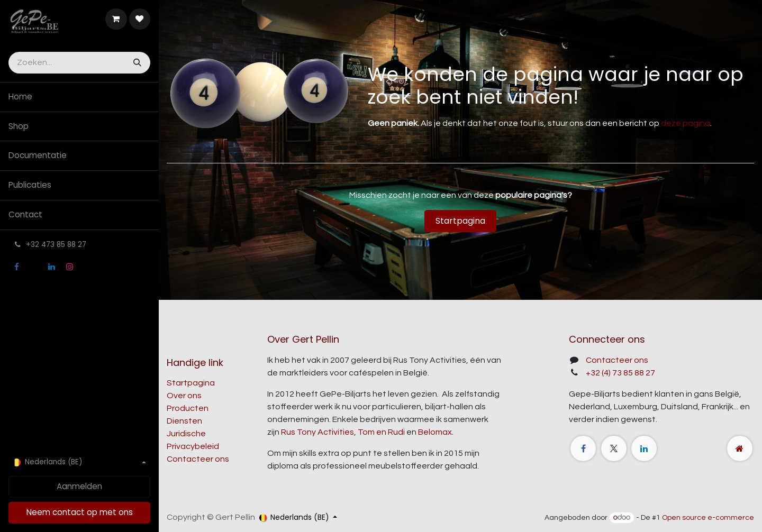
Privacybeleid (193, 446)
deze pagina (686, 123)
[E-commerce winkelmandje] (116, 19)
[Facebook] (16, 267)
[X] (34, 267)
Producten (188, 408)
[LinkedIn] (52, 267)
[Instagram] (69, 267)
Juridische (186, 434)
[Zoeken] (136, 63)
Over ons (184, 396)
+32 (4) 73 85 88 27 (620, 373)
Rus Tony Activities (317, 432)
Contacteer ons (198, 459)
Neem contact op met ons (80, 512)
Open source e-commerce (708, 518)
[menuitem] (79, 97)
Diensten (184, 421)
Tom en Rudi (381, 432)
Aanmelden (79, 486)
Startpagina (460, 221)
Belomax (435, 432)
